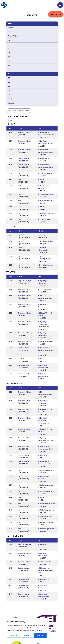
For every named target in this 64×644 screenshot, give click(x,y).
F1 (9, 49)
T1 (9, 74)
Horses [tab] (10, 28)
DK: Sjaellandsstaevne (46, 241)
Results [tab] (11, 120)
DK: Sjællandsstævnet (45, 173)
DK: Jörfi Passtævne (44, 290)
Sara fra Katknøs (23, 348)
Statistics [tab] (11, 103)
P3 (9, 65)
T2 (9, 78)
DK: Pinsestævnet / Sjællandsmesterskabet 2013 (45, 350)
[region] (27, 629)
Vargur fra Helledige (25, 281)
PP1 (9, 70)
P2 (9, 61)
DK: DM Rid (41, 180)
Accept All (40, 635)
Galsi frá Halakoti (24, 158)
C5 (9, 44)
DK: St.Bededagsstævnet (46, 510)
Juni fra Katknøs (23, 359)
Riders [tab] (10, 23)
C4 (9, 40)
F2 (9, 53)
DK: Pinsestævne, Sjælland (46, 213)
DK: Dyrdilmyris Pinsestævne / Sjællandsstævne (43, 324)
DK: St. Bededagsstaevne (46, 529)
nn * (19, 173)
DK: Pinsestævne (43, 158)
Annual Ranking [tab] (13, 36)
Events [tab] (10, 32)
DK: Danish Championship (46, 522)
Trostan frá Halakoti (24, 132)
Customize (13, 635)
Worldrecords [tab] (12, 99)
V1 (9, 91)
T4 (9, 86)
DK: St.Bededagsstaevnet (46, 194)
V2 (9, 95)
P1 (9, 57)
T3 (9, 82)
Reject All (27, 635)
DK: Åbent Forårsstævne (46, 342)
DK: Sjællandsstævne (44, 219)
